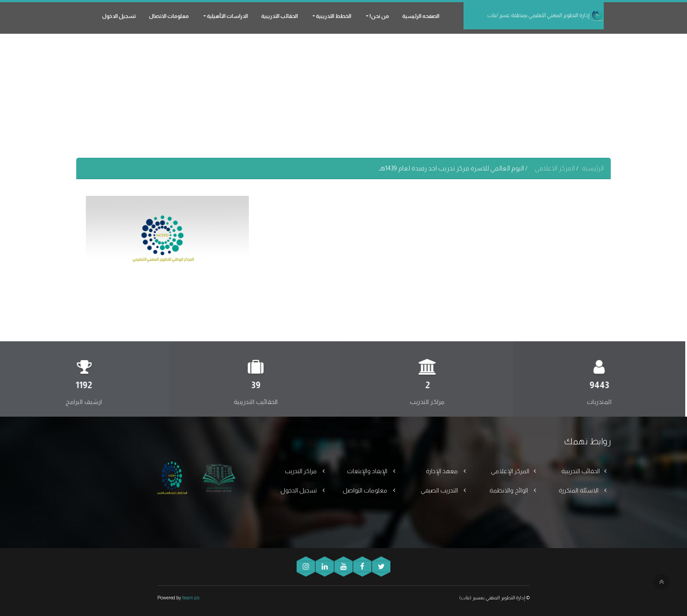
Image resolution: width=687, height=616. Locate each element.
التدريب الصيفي (440, 490)
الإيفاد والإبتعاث (368, 471)
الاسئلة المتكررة (579, 490)
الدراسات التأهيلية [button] (227, 16)
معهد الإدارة (443, 471)
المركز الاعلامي (555, 168)
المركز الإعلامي (510, 471)
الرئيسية (593, 168)
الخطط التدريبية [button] (333, 16)
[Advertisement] (343, 96)
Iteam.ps (191, 598)
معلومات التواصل (366, 490)
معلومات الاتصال (169, 16)
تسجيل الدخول (119, 16)
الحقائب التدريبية (280, 16)
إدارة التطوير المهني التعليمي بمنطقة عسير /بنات (545, 16)
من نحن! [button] (379, 16)
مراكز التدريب (301, 471)
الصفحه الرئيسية (421, 16)
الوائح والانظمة (509, 490)
